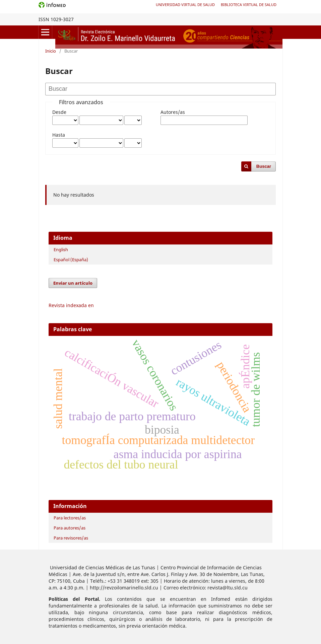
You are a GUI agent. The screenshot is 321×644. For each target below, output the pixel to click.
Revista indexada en (71, 305)
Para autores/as (70, 528)
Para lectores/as (70, 518)
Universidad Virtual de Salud (185, 5)
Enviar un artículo (73, 283)
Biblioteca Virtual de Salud (249, 5)
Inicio (51, 51)
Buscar (264, 166)
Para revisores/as (71, 538)
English (61, 249)
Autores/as (173, 112)
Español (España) (71, 260)
